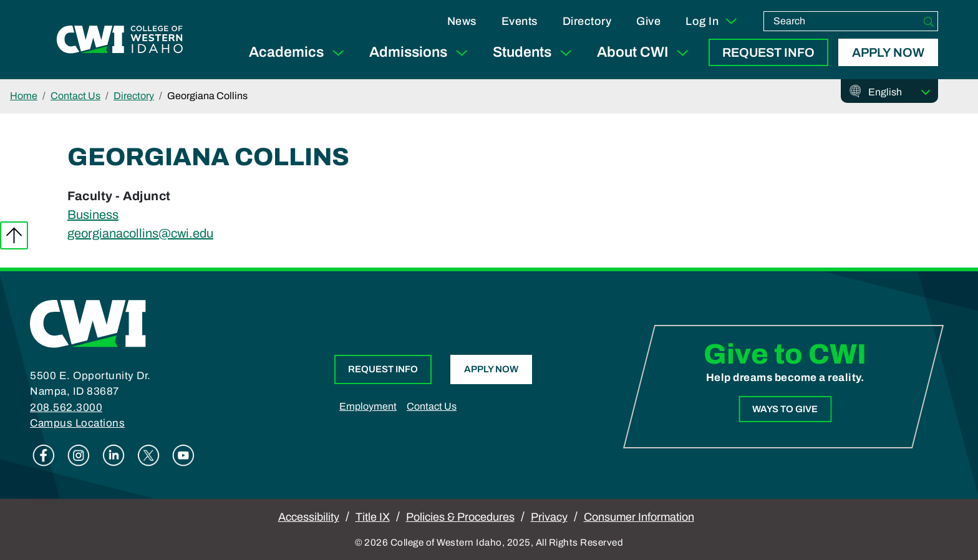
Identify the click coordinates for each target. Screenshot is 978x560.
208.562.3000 (66, 408)
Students (535, 53)
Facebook (44, 455)
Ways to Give (785, 409)
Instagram (79, 455)
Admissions (421, 53)
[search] (842, 21)
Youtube (183, 455)
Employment (368, 406)
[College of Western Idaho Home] (120, 39)
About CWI (645, 53)
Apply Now (888, 52)
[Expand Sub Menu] (338, 53)
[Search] (929, 21)
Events (520, 21)
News (462, 21)
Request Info (768, 52)
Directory (587, 21)
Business (93, 215)
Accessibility (309, 517)
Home (24, 96)
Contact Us (75, 96)
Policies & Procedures (460, 517)
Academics (299, 53)
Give (648, 21)
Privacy (549, 517)
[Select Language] (899, 92)
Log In (712, 21)
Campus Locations (77, 423)
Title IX (373, 517)
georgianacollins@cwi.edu (140, 233)
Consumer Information (639, 517)
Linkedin (114, 455)
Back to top (14, 235)
